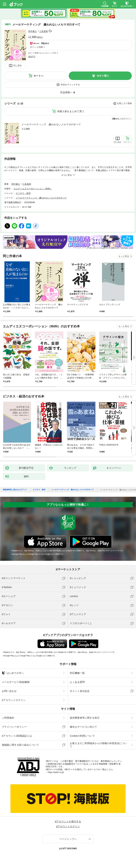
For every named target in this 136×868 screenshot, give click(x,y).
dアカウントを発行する (68, 821)
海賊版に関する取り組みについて (20, 745)
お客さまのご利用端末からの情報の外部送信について (98, 745)
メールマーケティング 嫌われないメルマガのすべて (51, 124)
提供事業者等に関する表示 (85, 718)
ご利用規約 (8, 718)
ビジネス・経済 (23, 193)
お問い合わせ (9, 691)
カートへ (38, 76)
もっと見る (124, 256)
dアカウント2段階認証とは (17, 736)
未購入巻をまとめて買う (71, 111)
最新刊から (126, 119)
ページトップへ (68, 839)
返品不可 (32, 57)
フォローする (50, 31)
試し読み (18, 65)
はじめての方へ (13, 673)
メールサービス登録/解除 (16, 682)
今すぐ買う (103, 76)
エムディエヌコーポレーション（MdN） (33, 189)
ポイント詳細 (36, 47)
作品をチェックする (70, 85)
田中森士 (33, 31)
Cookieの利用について (82, 736)
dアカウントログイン (14, 700)
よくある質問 (77, 682)
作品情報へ (66, 92)
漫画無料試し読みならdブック (15, 490)
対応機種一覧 (77, 673)
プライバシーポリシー (14, 727)
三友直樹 (44, 31)
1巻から (116, 119)
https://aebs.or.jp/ (56, 772)
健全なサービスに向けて (83, 727)
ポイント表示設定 (80, 691)
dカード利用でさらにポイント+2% (42, 53)
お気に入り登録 (124, 103)
